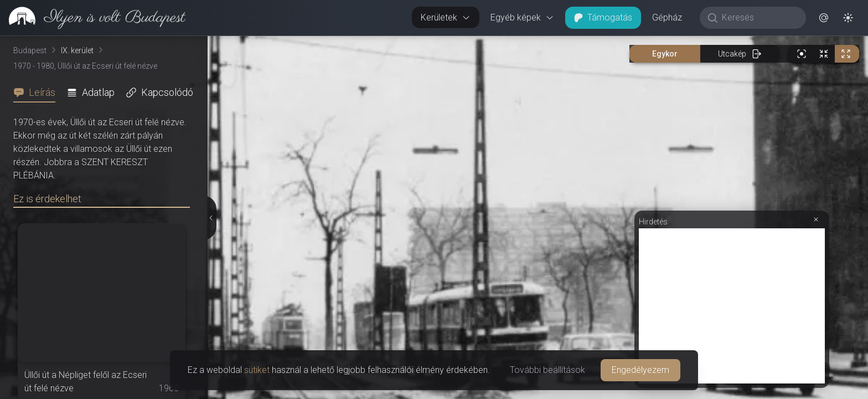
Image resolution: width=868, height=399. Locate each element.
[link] (93, 18)
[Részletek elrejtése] (210, 218)
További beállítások (547, 370)
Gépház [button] (667, 17)
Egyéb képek (522, 17)
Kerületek (446, 17)
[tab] (38, 93)
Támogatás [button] (603, 17)
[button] (824, 18)
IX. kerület (77, 50)
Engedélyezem (640, 370)
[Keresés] (759, 18)
